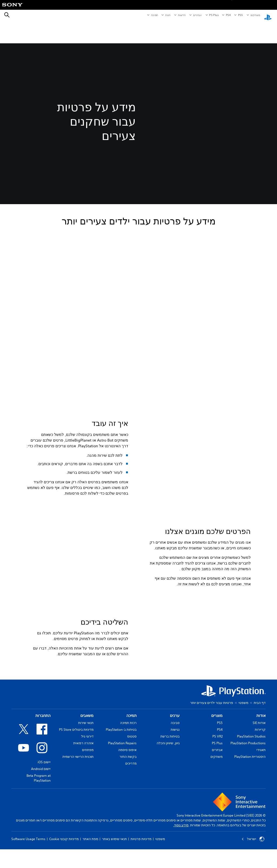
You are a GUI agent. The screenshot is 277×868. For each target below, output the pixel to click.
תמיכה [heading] (131, 740)
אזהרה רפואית (83, 767)
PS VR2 (217, 760)
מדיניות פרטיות (141, 863)
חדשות (182, 15)
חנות (168, 15)
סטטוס (132, 760)
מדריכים (131, 787)
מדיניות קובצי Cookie (64, 863)
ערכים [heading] (175, 740)
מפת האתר (90, 863)
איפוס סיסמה (127, 774)
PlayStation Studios (251, 760)
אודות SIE (259, 747)
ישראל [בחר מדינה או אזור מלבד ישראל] (253, 863)
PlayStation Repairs (122, 767)
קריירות (260, 754)
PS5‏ (240, 15)
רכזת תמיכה (128, 747)
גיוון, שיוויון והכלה (168, 767)
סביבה (175, 747)
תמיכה (154, 15)
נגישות (175, 754)
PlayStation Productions (248, 767)
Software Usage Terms (28, 863)
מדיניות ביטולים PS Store (76, 754)
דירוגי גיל (87, 760)
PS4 (228, 15)
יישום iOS (44, 786)
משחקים (255, 15)
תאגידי (261, 774)
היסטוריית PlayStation (250, 781)
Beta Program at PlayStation (39, 802)
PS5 (220, 747)
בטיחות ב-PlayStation (121, 754)
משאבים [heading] (87, 740)
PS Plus (214, 15)
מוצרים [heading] (217, 740)
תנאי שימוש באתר (114, 863)
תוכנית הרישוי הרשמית (78, 781)
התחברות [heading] (43, 740)
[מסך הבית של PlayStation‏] (268, 15)
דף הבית (260, 727)
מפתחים (88, 774)
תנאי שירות (86, 747)
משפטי (243, 727)
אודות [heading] (261, 740)
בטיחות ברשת (170, 760)
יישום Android (41, 793)
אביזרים (197, 15)
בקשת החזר (128, 781)
